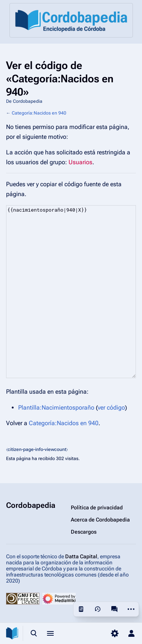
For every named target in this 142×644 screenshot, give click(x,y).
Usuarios (80, 162)
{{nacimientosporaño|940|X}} (71, 292)
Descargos (84, 532)
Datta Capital (81, 556)
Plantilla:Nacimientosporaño (56, 408)
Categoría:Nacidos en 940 (39, 113)
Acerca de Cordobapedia (100, 520)
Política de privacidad (97, 507)
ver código (111, 408)
